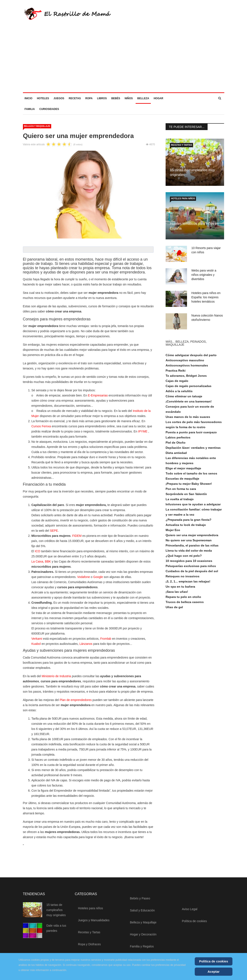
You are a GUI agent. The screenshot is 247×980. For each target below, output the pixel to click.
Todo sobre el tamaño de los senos (191, 475)
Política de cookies (194, 923)
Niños (129, 100)
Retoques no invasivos (183, 578)
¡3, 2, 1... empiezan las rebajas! (188, 583)
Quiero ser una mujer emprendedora (192, 537)
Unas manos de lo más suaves (188, 419)
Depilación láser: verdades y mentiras (193, 450)
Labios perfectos (178, 439)
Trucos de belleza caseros (185, 604)
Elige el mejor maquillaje (183, 470)
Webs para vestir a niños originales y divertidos (204, 277)
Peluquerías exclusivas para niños (191, 568)
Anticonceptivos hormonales (187, 367)
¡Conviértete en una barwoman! (189, 403)
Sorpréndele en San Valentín (186, 496)
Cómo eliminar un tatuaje (184, 398)
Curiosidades (49, 111)
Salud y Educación (142, 912)
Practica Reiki (176, 372)
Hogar (158, 100)
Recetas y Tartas (181, 147)
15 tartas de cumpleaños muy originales (56, 912)
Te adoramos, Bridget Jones (186, 378)
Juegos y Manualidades (94, 922)
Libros (102, 100)
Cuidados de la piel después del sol (192, 573)
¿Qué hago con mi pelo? (184, 558)
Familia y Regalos (142, 948)
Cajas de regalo (177, 383)
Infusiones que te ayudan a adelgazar (193, 506)
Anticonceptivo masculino (185, 362)
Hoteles (43, 100)
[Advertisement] (123, 62)
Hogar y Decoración (143, 936)
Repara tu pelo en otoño (183, 599)
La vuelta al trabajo (180, 501)
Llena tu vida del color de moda (189, 552)
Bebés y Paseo (140, 900)
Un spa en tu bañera (180, 588)
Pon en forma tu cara (181, 491)
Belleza (143, 100)
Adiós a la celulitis (179, 393)
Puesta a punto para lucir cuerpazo (191, 434)
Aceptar (214, 972)
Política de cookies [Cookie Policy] (213, 961)
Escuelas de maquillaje (182, 480)
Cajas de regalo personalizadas (189, 388)
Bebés (116, 100)
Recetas (75, 100)
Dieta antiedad (176, 455)
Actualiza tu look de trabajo (186, 527)
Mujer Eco (173, 532)
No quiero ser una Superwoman (189, 542)
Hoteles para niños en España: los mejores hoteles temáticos (206, 299)
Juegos (59, 100)
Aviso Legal (190, 911)
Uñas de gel (174, 609)
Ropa (89, 100)
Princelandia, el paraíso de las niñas (192, 547)
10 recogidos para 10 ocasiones (189, 563)
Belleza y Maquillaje (37, 128)
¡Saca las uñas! (177, 594)
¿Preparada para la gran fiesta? (189, 522)
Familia (30, 111)
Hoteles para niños (183, 200)
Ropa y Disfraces (89, 946)
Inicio (29, 100)
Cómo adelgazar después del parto (191, 357)
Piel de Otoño (176, 444)
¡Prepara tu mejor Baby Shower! (189, 486)
